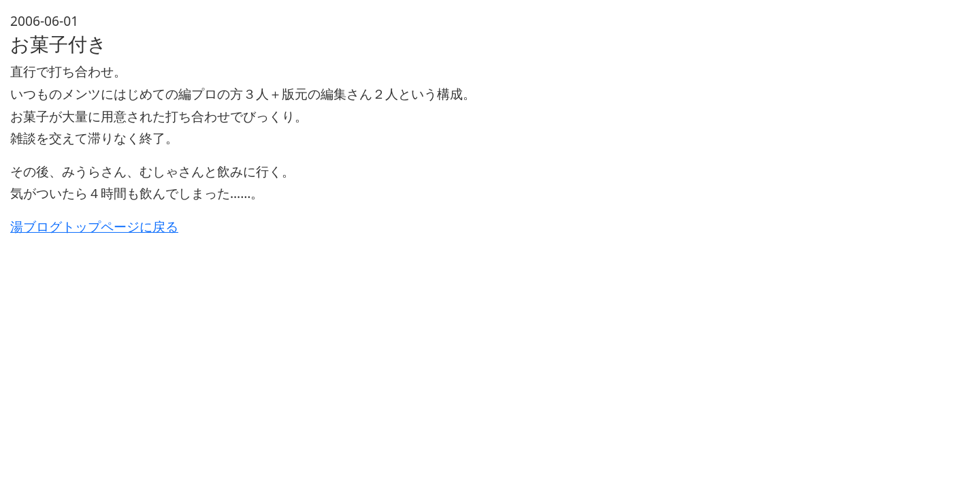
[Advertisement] (419, 333)
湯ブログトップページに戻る (94, 226)
